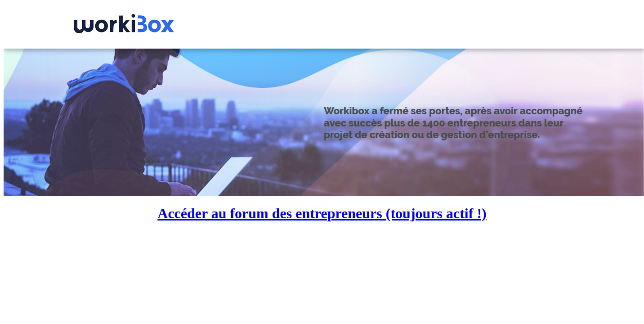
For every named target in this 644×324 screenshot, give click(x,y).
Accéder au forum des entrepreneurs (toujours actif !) (322, 213)
